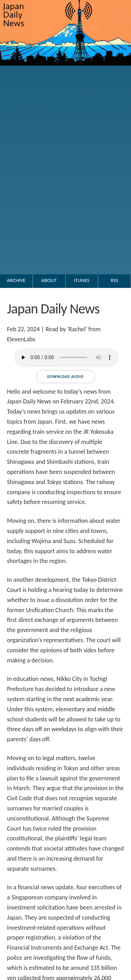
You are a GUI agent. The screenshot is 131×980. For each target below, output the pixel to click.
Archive (16, 280)
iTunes (82, 280)
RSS (115, 280)
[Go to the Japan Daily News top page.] (65, 73)
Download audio (65, 377)
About (49, 280)
